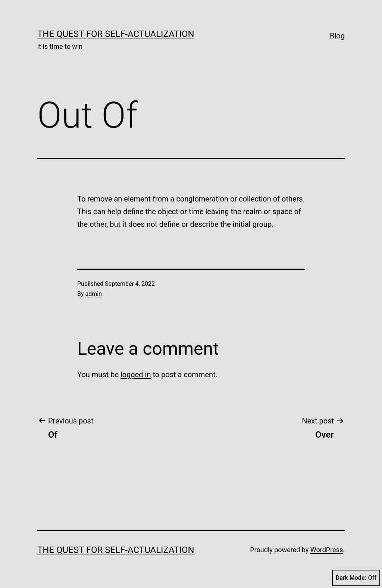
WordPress (327, 550)
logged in (136, 375)
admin (94, 294)
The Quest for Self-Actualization (116, 34)
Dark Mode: (356, 578)
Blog (337, 36)
